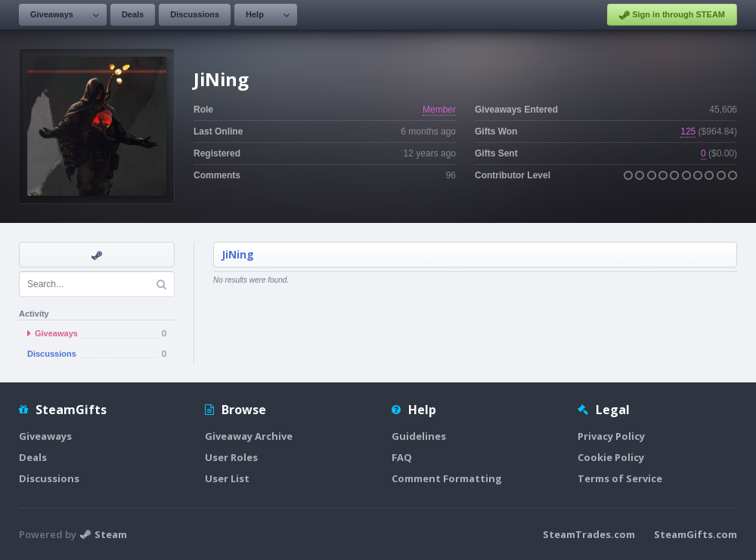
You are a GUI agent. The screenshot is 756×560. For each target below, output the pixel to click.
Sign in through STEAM (672, 15)
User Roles (231, 457)
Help (255, 14)
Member (439, 110)
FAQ (402, 457)
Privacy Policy (611, 436)
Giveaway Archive (249, 436)
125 (688, 131)
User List (227, 478)
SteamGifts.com (696, 534)
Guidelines (419, 436)
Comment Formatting (447, 478)
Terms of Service (620, 478)
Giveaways (52, 14)
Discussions (195, 14)
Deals (133, 14)
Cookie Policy (611, 457)
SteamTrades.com (589, 534)
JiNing (238, 254)
